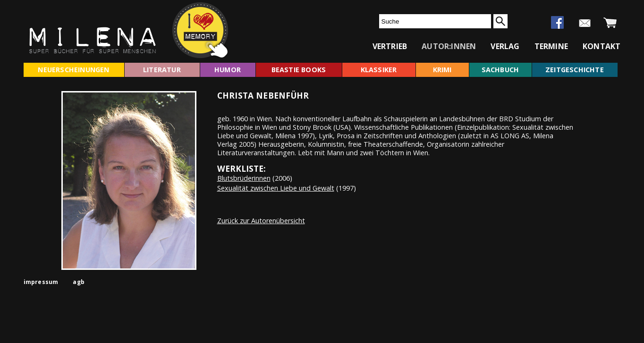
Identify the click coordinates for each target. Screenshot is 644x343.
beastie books (299, 70)
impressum (41, 282)
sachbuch (500, 70)
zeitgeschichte (575, 70)
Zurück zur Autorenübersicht (261, 221)
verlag (505, 46)
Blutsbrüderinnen (244, 178)
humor (228, 70)
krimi (442, 70)
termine (551, 46)
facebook (557, 22)
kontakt (602, 46)
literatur (162, 70)
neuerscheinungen (73, 70)
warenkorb (610, 23)
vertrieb (390, 46)
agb (79, 282)
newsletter (585, 23)
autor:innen (449, 46)
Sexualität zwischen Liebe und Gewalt (276, 188)
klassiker (379, 70)
